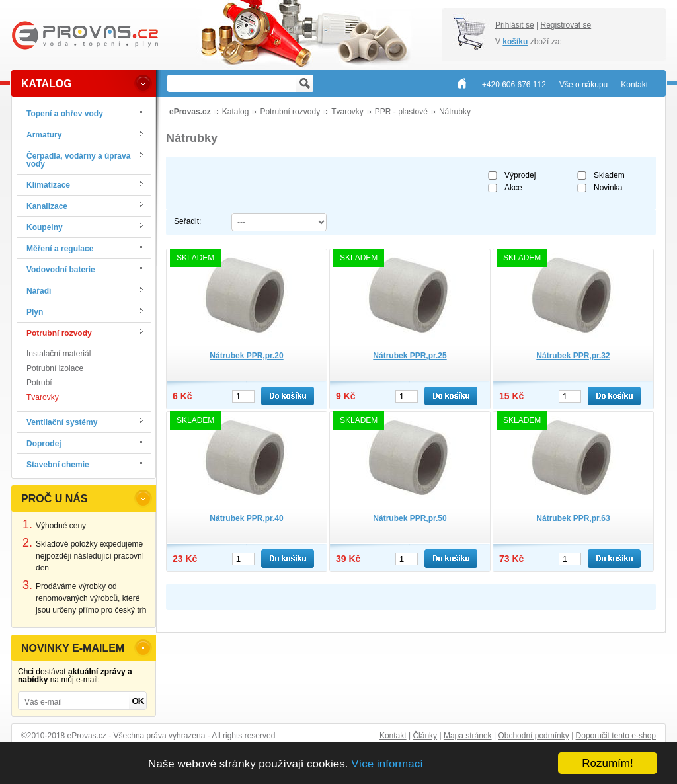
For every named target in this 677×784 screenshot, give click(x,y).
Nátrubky (455, 112)
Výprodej (520, 175)
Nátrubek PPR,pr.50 (410, 518)
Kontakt (393, 736)
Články (425, 736)
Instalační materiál (59, 354)
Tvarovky (43, 397)
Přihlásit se (515, 25)
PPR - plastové (401, 112)
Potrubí (39, 383)
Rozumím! (607, 763)
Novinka (608, 188)
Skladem (609, 175)
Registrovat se (566, 25)
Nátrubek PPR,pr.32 (573, 356)
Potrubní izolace (55, 368)
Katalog (236, 112)
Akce (513, 188)
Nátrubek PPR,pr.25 (410, 356)
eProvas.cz (190, 112)
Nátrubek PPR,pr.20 (246, 356)
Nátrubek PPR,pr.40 (246, 518)
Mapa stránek (468, 736)
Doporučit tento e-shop (616, 736)
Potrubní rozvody (290, 112)
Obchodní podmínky (533, 736)
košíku (515, 42)
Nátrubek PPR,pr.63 (573, 518)
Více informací (387, 764)
